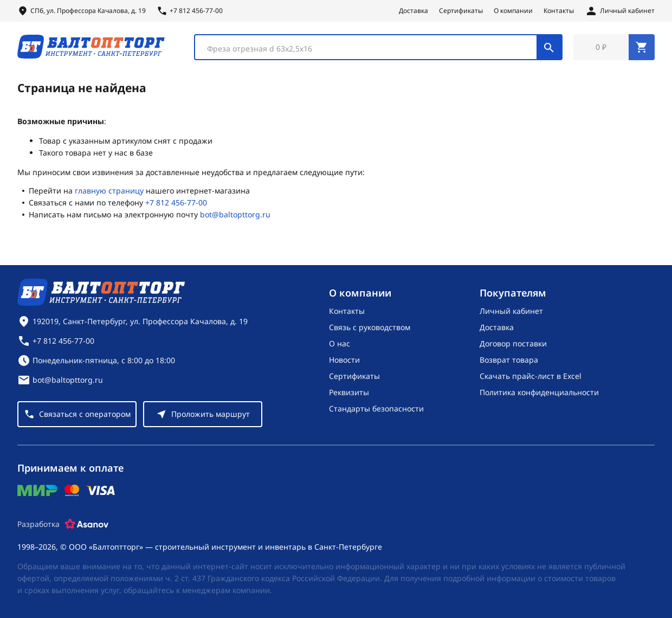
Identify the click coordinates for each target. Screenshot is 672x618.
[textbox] (371, 49)
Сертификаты (461, 11)
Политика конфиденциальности (539, 392)
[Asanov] (87, 524)
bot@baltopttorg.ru (235, 215)
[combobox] (378, 48)
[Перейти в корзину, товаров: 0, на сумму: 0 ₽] (614, 48)
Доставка (413, 11)
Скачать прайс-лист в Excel (531, 376)
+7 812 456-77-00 (176, 204)
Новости (344, 360)
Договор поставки (513, 343)
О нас (340, 343)
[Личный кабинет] (620, 11)
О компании (513, 11)
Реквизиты (349, 392)
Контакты (559, 11)
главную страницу (109, 192)
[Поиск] (549, 48)
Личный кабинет (511, 311)
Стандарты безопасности (376, 408)
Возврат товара (509, 360)
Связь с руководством (370, 327)
